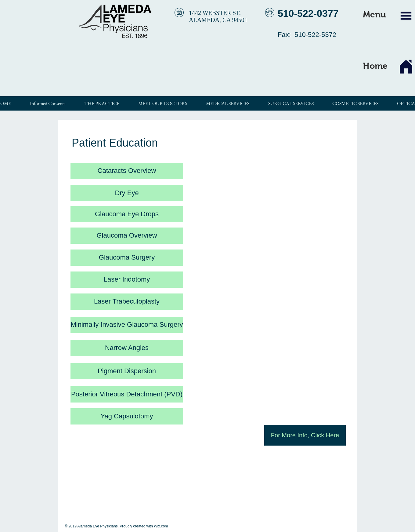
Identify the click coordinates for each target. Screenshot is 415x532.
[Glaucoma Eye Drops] (127, 214)
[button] (374, 15)
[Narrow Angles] (127, 348)
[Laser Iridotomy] (127, 280)
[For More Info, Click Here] (305, 435)
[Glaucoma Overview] (127, 236)
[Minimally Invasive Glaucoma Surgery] (127, 325)
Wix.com (161, 526)
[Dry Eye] (127, 193)
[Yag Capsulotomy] (127, 416)
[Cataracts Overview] (127, 171)
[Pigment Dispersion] (127, 371)
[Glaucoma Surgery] (127, 258)
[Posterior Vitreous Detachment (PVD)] (127, 394)
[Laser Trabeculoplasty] (127, 302)
